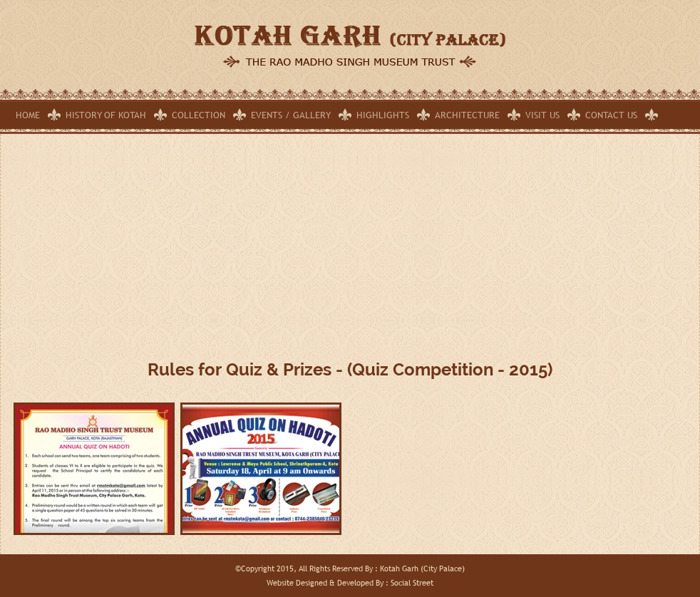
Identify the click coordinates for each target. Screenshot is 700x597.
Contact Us (611, 115)
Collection (199, 115)
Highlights (383, 115)
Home (28, 115)
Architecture (467, 115)
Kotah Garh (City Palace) (422, 569)
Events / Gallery (291, 115)
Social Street (412, 583)
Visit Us (542, 115)
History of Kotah (106, 115)
